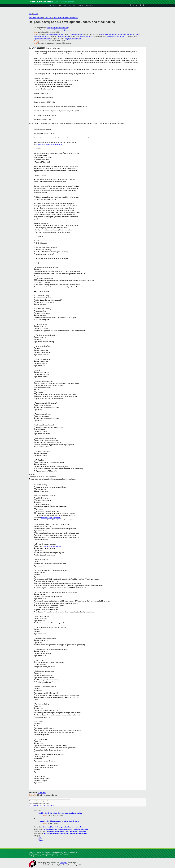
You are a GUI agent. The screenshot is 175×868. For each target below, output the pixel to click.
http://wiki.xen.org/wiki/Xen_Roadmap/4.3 (48, 145)
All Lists (35, 14)
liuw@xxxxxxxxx (77, 34)
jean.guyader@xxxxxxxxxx (53, 546)
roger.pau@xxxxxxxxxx (73, 39)
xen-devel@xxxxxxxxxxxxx (127, 34)
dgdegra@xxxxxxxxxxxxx (43, 39)
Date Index (65, 18)
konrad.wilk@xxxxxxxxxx (108, 34)
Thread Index (74, 18)
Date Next (40, 18)
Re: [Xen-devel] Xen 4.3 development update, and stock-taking (60, 813)
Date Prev (32, 18)
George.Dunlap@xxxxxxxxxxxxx (58, 28)
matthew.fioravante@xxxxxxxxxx (62, 30)
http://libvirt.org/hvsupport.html (51, 518)
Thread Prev (48, 18)
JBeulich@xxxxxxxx (86, 37)
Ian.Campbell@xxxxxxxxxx (55, 34)
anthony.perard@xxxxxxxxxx (116, 37)
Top (30, 14)
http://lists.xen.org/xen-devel (42, 805)
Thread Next (57, 18)
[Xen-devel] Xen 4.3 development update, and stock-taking (59, 821)
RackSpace (63, 863)
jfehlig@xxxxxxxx (63, 37)
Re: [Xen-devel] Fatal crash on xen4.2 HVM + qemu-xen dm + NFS (66, 829)
